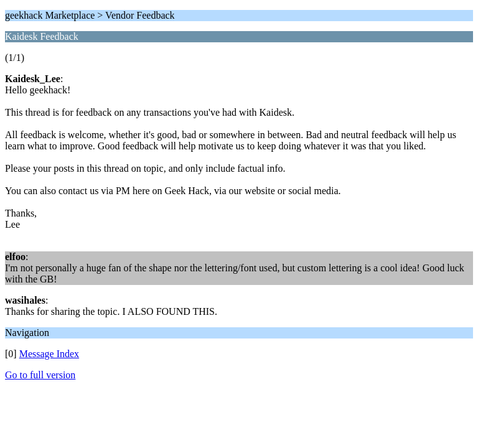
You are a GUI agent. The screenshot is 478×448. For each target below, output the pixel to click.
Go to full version (40, 375)
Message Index (49, 354)
